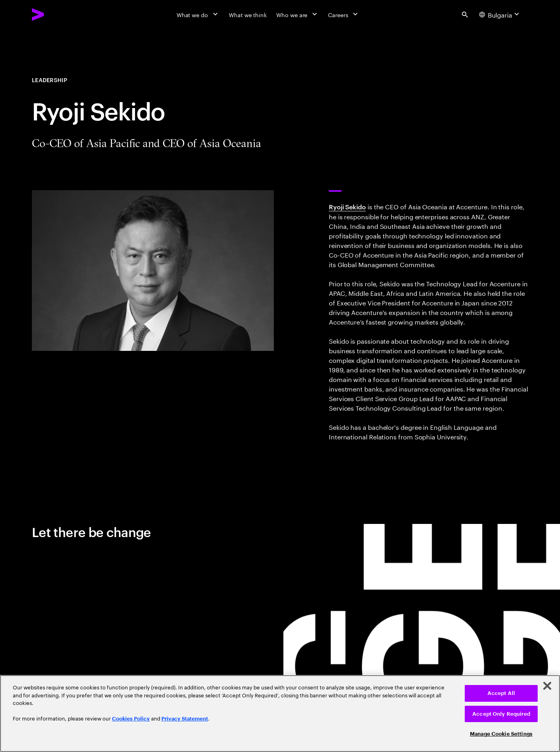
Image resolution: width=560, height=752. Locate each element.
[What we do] (198, 14)
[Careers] (344, 14)
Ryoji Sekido (347, 207)
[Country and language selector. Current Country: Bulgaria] (500, 14)
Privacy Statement (185, 719)
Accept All (501, 693)
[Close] (547, 686)
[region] (280, 714)
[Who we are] (297, 14)
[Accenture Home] (56, 14)
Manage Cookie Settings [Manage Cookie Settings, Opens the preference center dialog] (501, 734)
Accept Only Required (501, 714)
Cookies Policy (131, 719)
